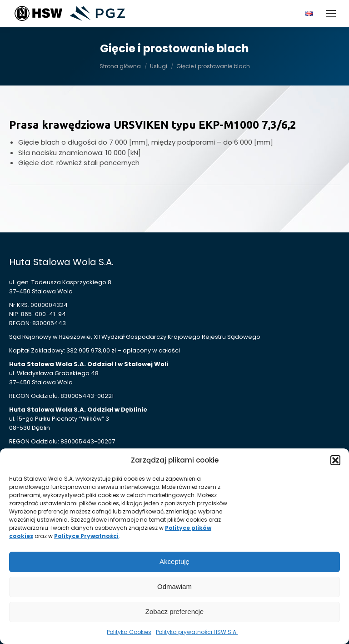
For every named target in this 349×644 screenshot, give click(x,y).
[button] (335, 460)
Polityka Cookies (129, 632)
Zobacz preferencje (174, 611)
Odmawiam (174, 586)
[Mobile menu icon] (331, 14)
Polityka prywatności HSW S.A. (197, 632)
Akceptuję (174, 561)
